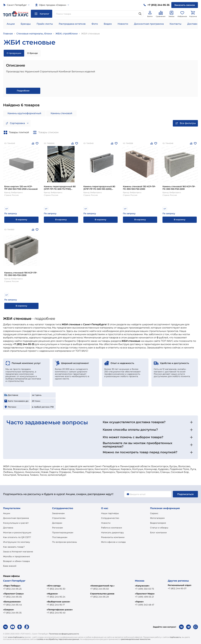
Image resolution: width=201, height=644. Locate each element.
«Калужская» (142, 586)
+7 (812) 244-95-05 (12, 597)
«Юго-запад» (54, 586)
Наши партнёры (110, 513)
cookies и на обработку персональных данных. (58, 639)
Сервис (154, 513)
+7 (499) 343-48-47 (144, 605)
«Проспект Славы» (14, 594)
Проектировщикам (63, 533)
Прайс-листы (45, 24)
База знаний (10, 566)
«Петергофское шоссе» (60, 610)
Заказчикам (58, 513)
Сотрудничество (110, 518)
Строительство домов (102, 594)
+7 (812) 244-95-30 (56, 589)
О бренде (32, 53)
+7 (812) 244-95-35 (12, 613)
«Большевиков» (12, 602)
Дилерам (57, 523)
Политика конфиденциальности (64, 634)
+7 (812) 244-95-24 (56, 597)
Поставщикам (60, 537)
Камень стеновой (61, 113)
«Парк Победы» (12, 586)
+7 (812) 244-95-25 (12, 589)
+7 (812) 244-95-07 (177, 588)
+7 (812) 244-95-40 (56, 613)
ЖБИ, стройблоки (67, 34)
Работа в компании (112, 528)
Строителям (59, 518)
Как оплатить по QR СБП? (17, 537)
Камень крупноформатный (24, 113)
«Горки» (139, 602)
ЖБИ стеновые (90, 34)
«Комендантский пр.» (102, 586)
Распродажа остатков (72, 24)
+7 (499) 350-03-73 (144, 589)
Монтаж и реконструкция (17, 533)
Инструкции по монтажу (17, 542)
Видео (108, 24)
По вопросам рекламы (64, 542)
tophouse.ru (175, 637)
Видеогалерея (158, 523)
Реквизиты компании (113, 537)
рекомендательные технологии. (136, 639)
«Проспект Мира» (145, 594)
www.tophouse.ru (16, 637)
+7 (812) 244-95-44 (12, 605)
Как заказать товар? (14, 547)
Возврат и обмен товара (16, 561)
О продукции (14, 53)
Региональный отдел (180, 585)
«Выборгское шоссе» (58, 602)
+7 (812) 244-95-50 (99, 589)
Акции (11, 24)
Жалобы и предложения (16, 556)
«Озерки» (9, 610)
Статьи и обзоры (159, 528)
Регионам (57, 528)
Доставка (8, 528)
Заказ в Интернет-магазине (18, 552)
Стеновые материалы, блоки (34, 34)
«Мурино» (52, 594)
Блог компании (158, 533)
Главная (8, 34)
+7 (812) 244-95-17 (56, 605)
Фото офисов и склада (113, 542)
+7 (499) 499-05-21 (144, 597)
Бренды (26, 24)
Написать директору (112, 533)
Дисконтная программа (149, 24)
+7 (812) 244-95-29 (99, 597)
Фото (95, 24)
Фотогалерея (157, 518)
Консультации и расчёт (16, 523)
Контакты (175, 24)
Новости (123, 24)
